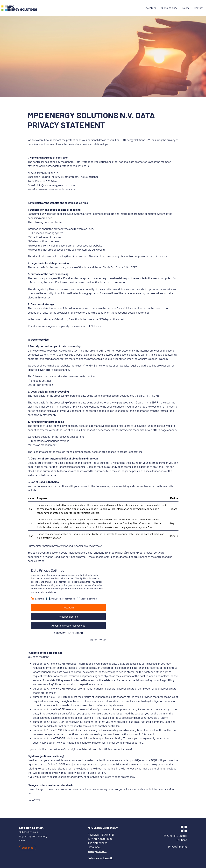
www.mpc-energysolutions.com (58, 189)
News (186, 8)
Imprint (93, 640)
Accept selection (68, 617)
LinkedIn (108, 858)
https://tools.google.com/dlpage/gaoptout (105, 557)
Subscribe (28, 848)
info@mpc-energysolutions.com (56, 185)
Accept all (68, 607)
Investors (150, 8)
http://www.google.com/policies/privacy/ (77, 546)
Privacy (102, 640)
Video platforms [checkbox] (89, 599)
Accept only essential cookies (68, 625)
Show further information (68, 633)
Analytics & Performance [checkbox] (63, 599)
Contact (199, 8)
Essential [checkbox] (40, 599)
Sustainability (169, 8)
